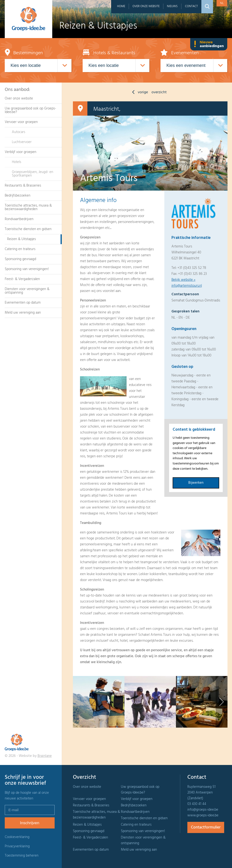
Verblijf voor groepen (21, 152)
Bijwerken (196, 483)
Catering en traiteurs (20, 249)
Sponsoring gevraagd (20, 259)
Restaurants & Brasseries (23, 186)
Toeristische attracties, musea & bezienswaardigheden (28, 207)
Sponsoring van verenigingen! (27, 269)
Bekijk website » (183, 280)
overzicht (159, 92)
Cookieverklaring (17, 837)
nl (222, 3)
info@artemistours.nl (187, 286)
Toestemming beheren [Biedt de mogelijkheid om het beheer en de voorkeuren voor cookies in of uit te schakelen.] (22, 856)
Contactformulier (206, 827)
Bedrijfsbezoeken (18, 196)
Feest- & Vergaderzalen (22, 279)
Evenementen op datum (23, 303)
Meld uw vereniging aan (23, 313)
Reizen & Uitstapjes (21, 239)
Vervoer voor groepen (21, 122)
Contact (191, 6)
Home (121, 6)
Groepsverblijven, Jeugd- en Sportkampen (33, 174)
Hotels (17, 162)
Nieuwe (209, 44)
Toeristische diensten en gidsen (28, 229)
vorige (139, 92)
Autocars (19, 132)
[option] (99, 702)
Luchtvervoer (22, 142)
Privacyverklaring (17, 846)
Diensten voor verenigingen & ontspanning (27, 291)
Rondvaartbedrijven (19, 219)
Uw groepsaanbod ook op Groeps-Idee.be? (30, 110)
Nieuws (172, 6)
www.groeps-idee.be (203, 815)
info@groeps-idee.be (203, 810)
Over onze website (146, 6)
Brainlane (45, 756)
